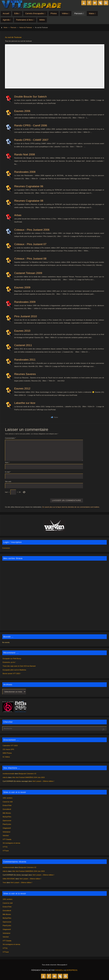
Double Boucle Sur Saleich (30, 97)
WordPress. (72, 970)
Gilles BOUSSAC (9, 879)
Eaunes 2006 (22, 111)
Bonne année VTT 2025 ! (12, 674)
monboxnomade (9, 774)
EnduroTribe (7, 805)
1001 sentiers (8, 798)
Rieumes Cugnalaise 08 (29, 201)
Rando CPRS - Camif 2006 (31, 125)
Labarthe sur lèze (25, 403)
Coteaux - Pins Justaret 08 (30, 259)
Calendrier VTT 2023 (10, 746)
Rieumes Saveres (25, 374)
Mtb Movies (7, 813)
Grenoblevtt (7, 809)
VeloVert (6, 836)
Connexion (6, 548)
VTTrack (6, 851)
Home (5, 28)
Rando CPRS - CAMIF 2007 (31, 140)
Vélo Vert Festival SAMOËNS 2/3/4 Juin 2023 (28, 777)
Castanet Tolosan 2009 (28, 273)
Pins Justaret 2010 (25, 316)
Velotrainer (7, 832)
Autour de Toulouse (26, 28)
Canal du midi (8, 802)
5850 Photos (7, 753)
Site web (8, 482)
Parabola (60, 970)
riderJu (5, 777)
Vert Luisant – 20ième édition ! (43, 781)
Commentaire (10, 438)
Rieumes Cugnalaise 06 (29, 186)
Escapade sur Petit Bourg (12, 659)
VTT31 (5, 847)
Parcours (13, 28)
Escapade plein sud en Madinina (14, 670)
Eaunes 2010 (22, 331)
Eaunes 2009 (22, 287)
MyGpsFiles (7, 817)
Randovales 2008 (25, 172)
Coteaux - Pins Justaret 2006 (32, 230)
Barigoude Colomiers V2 (27, 774)
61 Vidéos (6, 757)
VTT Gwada (7, 839)
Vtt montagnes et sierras (11, 843)
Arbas (18, 215)
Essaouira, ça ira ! (9, 662)
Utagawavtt (7, 828)
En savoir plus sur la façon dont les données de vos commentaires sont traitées (71, 507)
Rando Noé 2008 (25, 154)
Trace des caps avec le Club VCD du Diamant (19, 666)
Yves (4, 883)
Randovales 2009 (25, 302)
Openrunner (7, 821)
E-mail (8, 472)
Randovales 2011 (25, 360)
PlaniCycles (7, 824)
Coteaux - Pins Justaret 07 (30, 244)
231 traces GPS (8, 749)
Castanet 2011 (23, 345)
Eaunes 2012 (22, 388)
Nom (7, 462)
